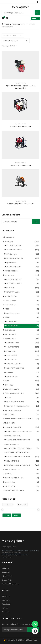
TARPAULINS (9, 275)
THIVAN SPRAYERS (14, 267)
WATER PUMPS (12, 326)
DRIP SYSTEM (10, 486)
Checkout (5, 612)
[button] (35, 18)
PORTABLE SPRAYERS (15, 258)
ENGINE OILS (10, 330)
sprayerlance (11, 262)
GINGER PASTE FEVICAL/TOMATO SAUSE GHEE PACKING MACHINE (18, 450)
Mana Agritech (12, 640)
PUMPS (32, 24)
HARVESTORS (12, 355)
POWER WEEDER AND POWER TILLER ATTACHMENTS (18, 421)
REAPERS (8, 474)
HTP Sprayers (12, 254)
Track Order (6, 604)
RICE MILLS (9, 385)
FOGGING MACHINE (14, 250)
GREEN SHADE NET (14, 279)
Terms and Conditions (10, 584)
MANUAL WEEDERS (12, 469)
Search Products (19, 24)
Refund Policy (7, 580)
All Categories (9, 237)
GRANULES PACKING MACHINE (18, 457)
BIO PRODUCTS (10, 334)
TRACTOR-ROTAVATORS (15, 402)
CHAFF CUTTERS (13, 347)
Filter (7, 515)
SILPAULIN (10, 288)
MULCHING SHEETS (14, 284)
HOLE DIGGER (12, 360)
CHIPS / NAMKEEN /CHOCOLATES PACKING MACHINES (18, 433)
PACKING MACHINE (14, 364)
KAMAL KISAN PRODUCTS (14, 490)
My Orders (6, 600)
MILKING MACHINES (13, 410)
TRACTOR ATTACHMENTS (14, 393)
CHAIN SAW (11, 351)
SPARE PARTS (10, 482)
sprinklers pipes (13, 313)
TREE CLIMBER (10, 300)
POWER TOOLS (10, 338)
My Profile (6, 596)
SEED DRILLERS (11, 296)
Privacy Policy (7, 576)
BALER (9, 398)
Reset (16, 515)
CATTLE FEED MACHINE (14, 478)
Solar (7, 381)
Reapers (10, 372)
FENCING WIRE (11, 305)
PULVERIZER (9, 414)
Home (5, 24)
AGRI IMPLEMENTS (12, 389)
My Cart (5, 608)
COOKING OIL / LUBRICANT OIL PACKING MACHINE (17, 442)
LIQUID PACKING (13, 461)
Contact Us (6, 572)
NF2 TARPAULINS (13, 292)
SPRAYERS (9, 241)
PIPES (7, 309)
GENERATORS (12, 322)
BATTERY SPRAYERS (14, 246)
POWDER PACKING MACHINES (18, 465)
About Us (5, 568)
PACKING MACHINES (13, 427)
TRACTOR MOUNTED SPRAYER (18, 406)
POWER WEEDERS (12, 271)
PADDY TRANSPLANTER (15, 368)
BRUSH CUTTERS (13, 343)
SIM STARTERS (12, 376)
